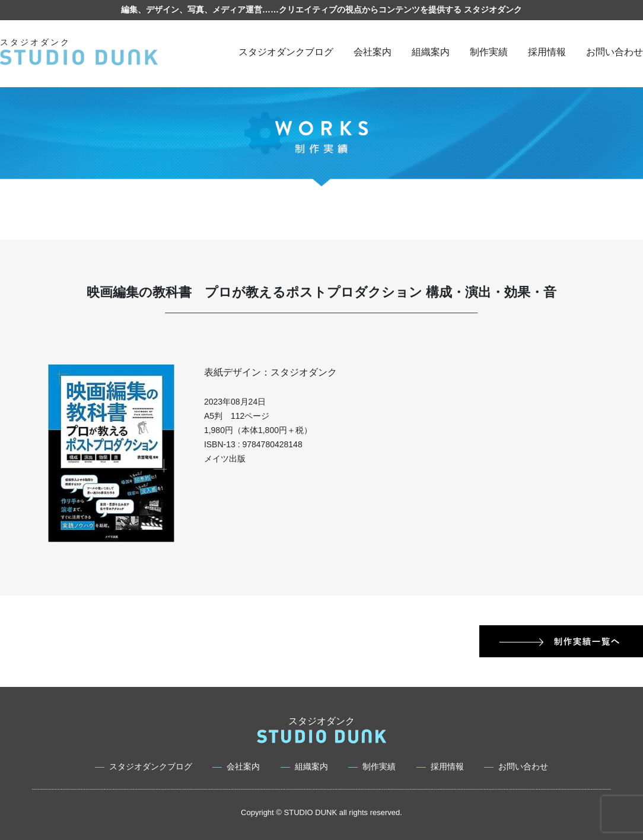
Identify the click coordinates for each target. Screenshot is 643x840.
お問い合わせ (615, 52)
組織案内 (431, 52)
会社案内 (373, 52)
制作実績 (489, 52)
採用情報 (547, 52)
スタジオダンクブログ (286, 52)
